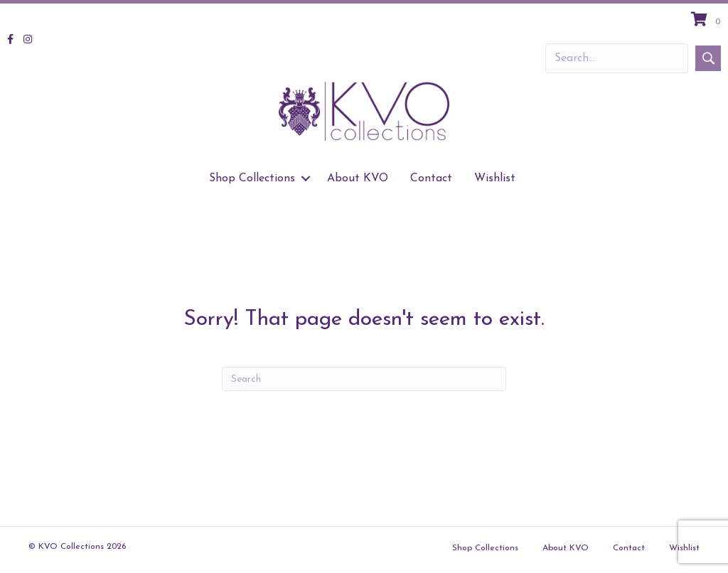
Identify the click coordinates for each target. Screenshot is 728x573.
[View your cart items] (708, 21)
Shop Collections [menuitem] (252, 178)
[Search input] (617, 58)
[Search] (364, 379)
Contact (629, 548)
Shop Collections (485, 548)
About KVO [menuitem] (358, 178)
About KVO (566, 548)
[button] (708, 58)
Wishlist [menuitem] (495, 178)
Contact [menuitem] (431, 178)
